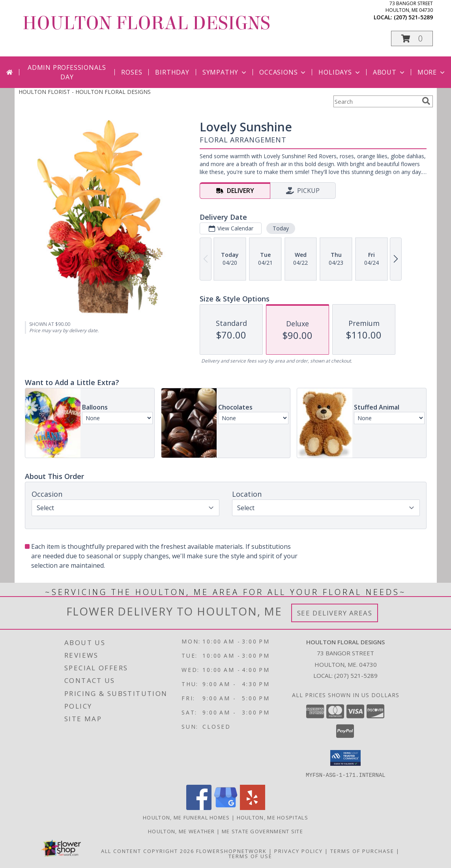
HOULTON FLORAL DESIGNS (146, 23)
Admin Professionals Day (67, 72)
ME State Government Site (262, 831)
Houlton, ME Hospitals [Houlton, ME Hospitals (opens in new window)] (272, 817)
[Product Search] (376, 101)
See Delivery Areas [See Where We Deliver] (335, 613)
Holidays (340, 72)
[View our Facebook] (199, 807)
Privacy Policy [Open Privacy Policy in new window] (298, 851)
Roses (132, 72)
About (389, 72)
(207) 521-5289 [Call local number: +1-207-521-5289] (413, 17)
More (432, 72)
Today (280, 228)
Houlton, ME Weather (182, 831)
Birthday (172, 72)
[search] (426, 101)
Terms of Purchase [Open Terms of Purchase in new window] (362, 851)
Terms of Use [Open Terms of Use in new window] (250, 856)
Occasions (283, 72)
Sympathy (225, 72)
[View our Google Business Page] (226, 807)
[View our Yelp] (253, 807)
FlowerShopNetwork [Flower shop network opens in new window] (231, 851)
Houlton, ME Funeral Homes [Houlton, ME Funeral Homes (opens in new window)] (186, 817)
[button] (412, 38)
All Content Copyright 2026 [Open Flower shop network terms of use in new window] (148, 851)
